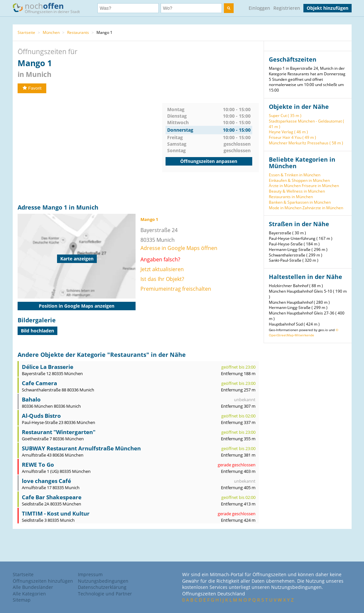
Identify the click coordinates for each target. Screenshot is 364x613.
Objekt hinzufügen (328, 8)
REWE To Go (38, 465)
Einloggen (259, 8)
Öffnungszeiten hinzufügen (43, 581)
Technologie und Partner (105, 594)
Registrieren (287, 8)
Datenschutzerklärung (102, 587)
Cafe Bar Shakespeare (52, 497)
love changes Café (46, 481)
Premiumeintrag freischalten (176, 289)
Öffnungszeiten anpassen (209, 161)
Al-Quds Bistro (41, 416)
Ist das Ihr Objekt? (162, 279)
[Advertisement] (90, 149)
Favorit (32, 88)
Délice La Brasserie (48, 367)
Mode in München (285, 208)
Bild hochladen (37, 331)
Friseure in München (320, 186)
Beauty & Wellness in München (297, 191)
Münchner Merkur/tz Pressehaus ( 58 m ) (306, 143)
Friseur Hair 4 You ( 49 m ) (292, 137)
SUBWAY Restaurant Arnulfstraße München (81, 448)
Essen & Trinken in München (295, 175)
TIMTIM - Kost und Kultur (56, 513)
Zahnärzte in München (323, 208)
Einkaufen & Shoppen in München (299, 180)
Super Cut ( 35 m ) (285, 116)
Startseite (26, 32)
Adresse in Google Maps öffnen (179, 248)
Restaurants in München (291, 197)
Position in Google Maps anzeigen (77, 306)
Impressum (90, 574)
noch (49, 8)
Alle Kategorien (29, 594)
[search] (229, 8)
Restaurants (78, 32)
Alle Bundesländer (33, 587)
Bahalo (31, 399)
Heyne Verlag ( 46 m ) (288, 132)
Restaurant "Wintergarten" (59, 432)
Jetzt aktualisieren (162, 269)
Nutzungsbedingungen (103, 581)
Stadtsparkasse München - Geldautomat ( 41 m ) (306, 124)
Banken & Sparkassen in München (300, 202)
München (51, 32)
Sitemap (22, 600)
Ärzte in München (285, 186)
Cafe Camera (39, 383)
